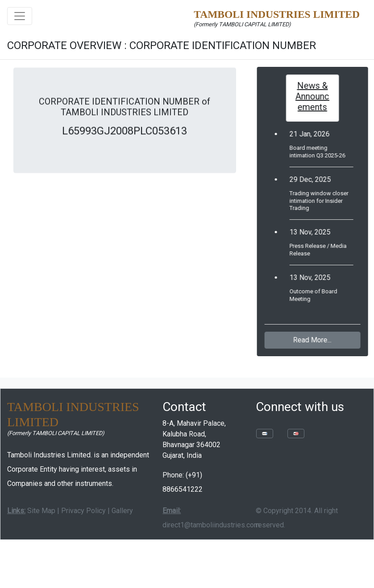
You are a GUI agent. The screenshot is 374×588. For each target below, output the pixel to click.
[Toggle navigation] (20, 16)
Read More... (315, 340)
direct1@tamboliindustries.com (211, 525)
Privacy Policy (83, 511)
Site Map (41, 511)
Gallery (122, 511)
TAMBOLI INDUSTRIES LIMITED (277, 14)
